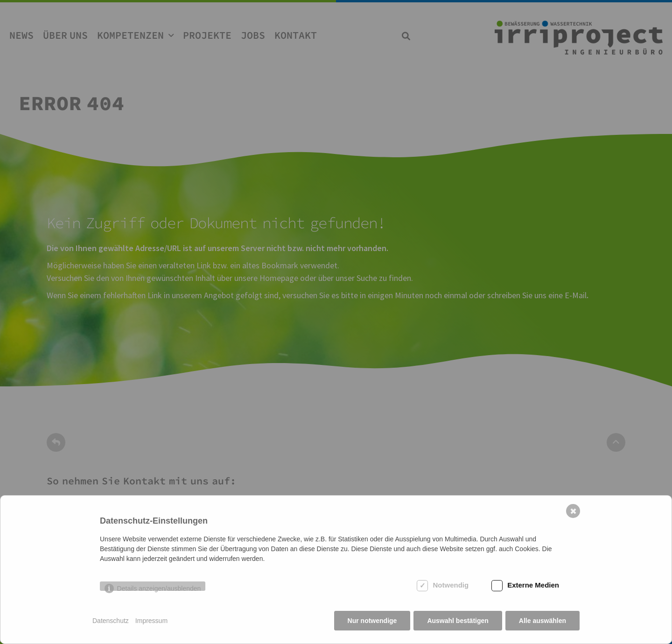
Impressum (151, 621)
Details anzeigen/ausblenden (159, 588)
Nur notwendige (372, 621)
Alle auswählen (542, 621)
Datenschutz (111, 621)
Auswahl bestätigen (458, 621)
